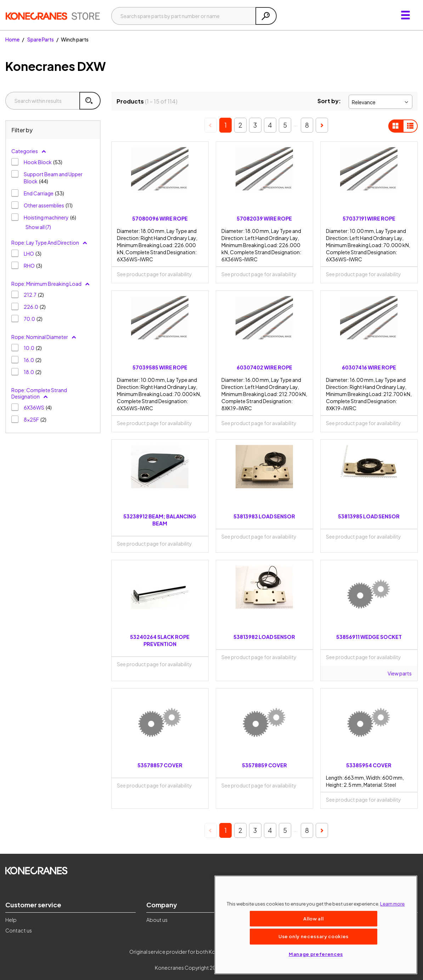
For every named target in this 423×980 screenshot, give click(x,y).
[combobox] (380, 102)
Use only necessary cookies (314, 936)
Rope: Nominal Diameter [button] (44, 337)
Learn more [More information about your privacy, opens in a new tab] (392, 904)
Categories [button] (29, 151)
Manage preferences (316, 954)
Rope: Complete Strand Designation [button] (39, 393)
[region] (316, 925)
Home (12, 39)
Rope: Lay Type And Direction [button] (49, 243)
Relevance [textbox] (364, 102)
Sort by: (329, 101)
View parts (400, 673)
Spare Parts (41, 39)
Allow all (313, 918)
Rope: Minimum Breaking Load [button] (51, 284)
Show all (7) (38, 227)
